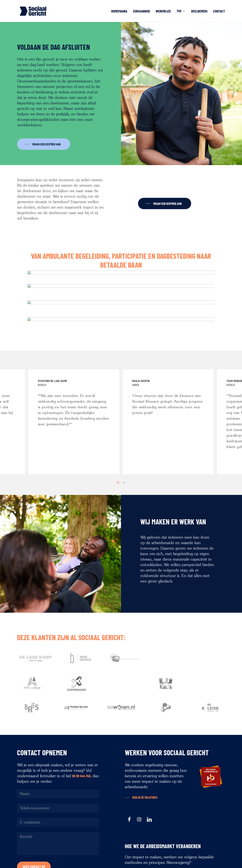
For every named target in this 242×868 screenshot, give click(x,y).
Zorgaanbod (141, 11)
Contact (219, 11)
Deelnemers (199, 11)
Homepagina (119, 11)
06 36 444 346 (81, 776)
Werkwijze (163, 11)
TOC (181, 11)
